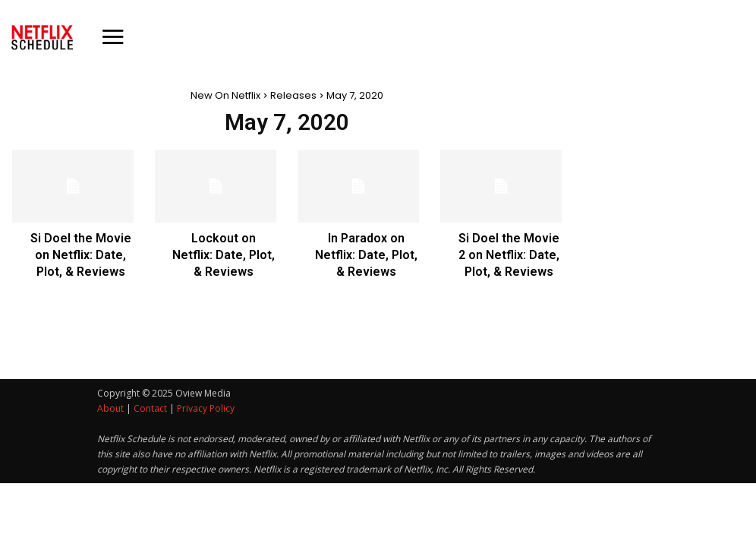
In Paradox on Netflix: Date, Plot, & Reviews (366, 255)
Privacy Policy (206, 408)
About (110, 408)
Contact (150, 408)
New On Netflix (225, 95)
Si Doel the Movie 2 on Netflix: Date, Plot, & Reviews (509, 255)
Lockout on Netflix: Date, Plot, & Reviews (224, 255)
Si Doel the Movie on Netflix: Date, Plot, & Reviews (81, 255)
